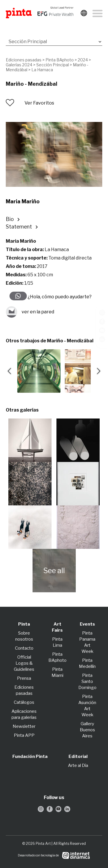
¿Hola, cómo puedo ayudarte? (59, 297)
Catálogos (24, 702)
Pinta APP (24, 735)
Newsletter (24, 726)
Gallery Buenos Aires (87, 730)
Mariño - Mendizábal (32, 84)
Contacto (24, 648)
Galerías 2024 (19, 65)
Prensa (24, 678)
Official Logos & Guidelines (24, 663)
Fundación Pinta (30, 756)
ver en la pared (30, 312)
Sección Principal (53, 65)
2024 (83, 60)
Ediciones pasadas (24, 60)
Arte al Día (78, 765)
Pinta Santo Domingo (87, 681)
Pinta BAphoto (60, 60)
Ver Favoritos (39, 103)
